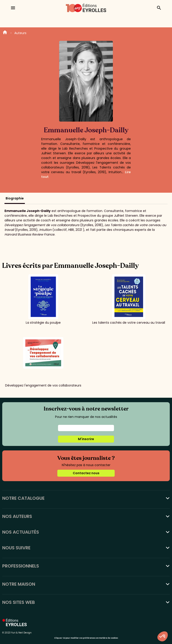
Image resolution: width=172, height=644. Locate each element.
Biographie (15, 198)
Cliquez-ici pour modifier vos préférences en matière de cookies (86, 638)
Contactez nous (86, 473)
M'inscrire (86, 439)
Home (5, 33)
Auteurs (20, 33)
